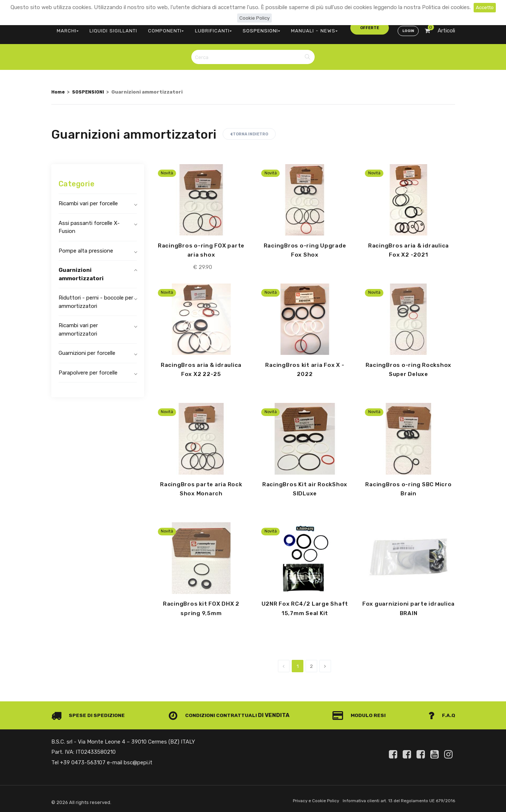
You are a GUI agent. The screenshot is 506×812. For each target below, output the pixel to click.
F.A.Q (441, 713)
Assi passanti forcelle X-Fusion (89, 222)
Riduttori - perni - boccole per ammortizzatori (96, 297)
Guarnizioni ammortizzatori (81, 269)
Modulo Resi (362, 713)
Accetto (485, 7)
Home (59, 87)
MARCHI (66, 27)
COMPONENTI (156, 27)
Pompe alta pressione (86, 246)
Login (407, 28)
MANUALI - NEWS (289, 27)
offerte (334, 27)
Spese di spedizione (90, 713)
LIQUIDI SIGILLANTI (107, 27)
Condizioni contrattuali (215, 713)
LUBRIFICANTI (198, 27)
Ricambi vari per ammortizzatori (78, 324)
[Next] (325, 664)
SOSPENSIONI (242, 27)
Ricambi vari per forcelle (88, 198)
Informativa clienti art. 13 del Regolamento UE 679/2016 (394, 799)
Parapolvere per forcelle (88, 368)
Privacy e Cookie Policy (305, 799)
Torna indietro (249, 129)
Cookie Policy (254, 18)
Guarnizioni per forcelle (87, 348)
